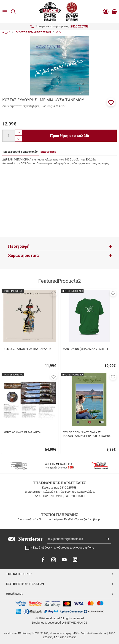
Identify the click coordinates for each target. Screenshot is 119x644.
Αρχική (6, 32)
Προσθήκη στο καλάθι (70, 135)
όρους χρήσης (85, 548)
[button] (111, 102)
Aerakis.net (14, 594)
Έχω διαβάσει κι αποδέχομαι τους (63, 548)
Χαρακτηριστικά (23, 255)
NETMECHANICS (76, 623)
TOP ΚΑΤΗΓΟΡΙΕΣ (19, 574)
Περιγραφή (19, 246)
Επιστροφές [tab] (48, 152)
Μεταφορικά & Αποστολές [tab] (20, 152)
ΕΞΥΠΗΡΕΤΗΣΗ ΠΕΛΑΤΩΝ (25, 584)
